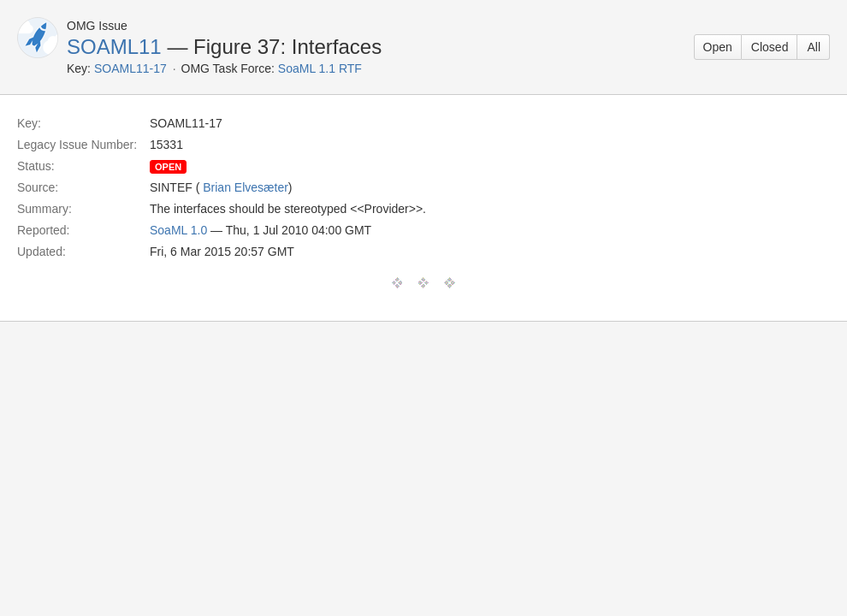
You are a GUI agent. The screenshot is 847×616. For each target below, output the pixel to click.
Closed (770, 47)
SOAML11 (114, 47)
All (814, 47)
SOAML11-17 (130, 68)
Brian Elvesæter (246, 187)
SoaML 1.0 (178, 230)
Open (718, 47)
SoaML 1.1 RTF (320, 68)
